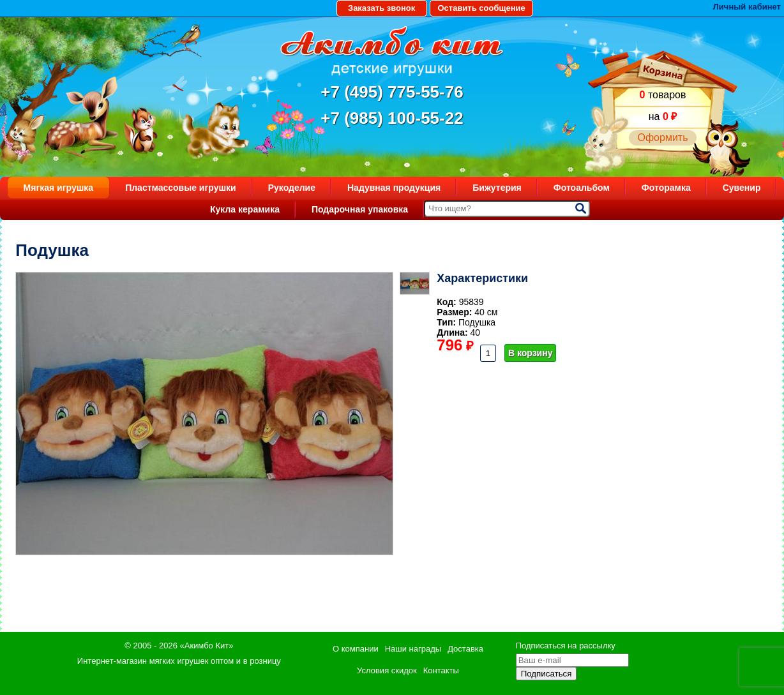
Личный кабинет (747, 7)
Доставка (465, 649)
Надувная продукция (394, 188)
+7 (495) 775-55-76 (392, 92)
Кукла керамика (245, 209)
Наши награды (413, 649)
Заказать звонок (381, 8)
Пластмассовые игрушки (181, 188)
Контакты (441, 670)
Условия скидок (387, 670)
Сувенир (742, 188)
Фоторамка (666, 188)
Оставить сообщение (481, 8)
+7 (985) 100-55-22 (392, 118)
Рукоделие (292, 188)
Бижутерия (497, 188)
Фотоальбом (582, 188)
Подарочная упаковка (360, 209)
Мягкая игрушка (59, 188)
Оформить (662, 138)
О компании (356, 649)
